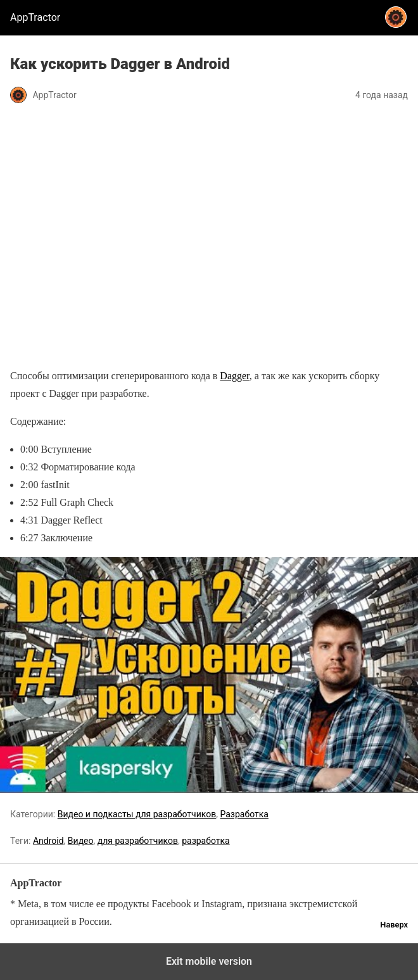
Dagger (234, 376)
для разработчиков (138, 841)
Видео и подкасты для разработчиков (137, 814)
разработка (206, 841)
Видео (81, 841)
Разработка (244, 814)
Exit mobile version (209, 961)
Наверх (394, 925)
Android (48, 841)
